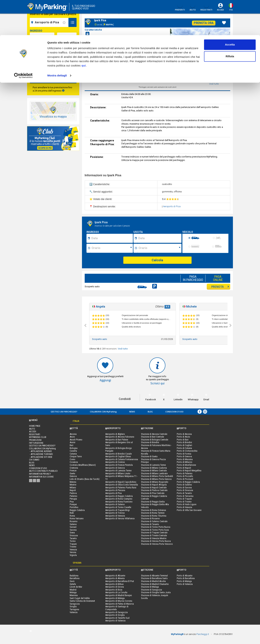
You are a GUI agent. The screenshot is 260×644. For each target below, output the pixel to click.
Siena (72, 533)
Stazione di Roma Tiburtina (154, 516)
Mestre (73, 485)
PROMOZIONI (35, 440)
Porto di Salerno (184, 485)
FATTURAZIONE (36, 443)
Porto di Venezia (184, 507)
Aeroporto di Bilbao (114, 584)
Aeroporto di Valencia (115, 621)
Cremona (74, 468)
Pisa (72, 502)
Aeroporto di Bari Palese (117, 440)
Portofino (74, 507)
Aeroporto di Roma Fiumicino (119, 502)
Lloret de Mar (76, 587)
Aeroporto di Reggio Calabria (119, 496)
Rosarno (74, 521)
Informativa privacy (40, 474)
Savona (73, 530)
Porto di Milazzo (185, 462)
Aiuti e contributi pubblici (43, 471)
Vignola (73, 555)
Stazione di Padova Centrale (154, 490)
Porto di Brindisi (184, 442)
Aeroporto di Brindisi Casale (118, 454)
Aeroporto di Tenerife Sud (117, 618)
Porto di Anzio (183, 437)
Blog (150, 412)
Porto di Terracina (185, 496)
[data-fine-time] (69, 52)
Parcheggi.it (203, 634)
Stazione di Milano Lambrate (154, 473)
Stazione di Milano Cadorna (154, 468)
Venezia (73, 550)
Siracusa (74, 535)
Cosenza (74, 462)
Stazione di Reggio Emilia (153, 502)
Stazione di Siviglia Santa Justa (156, 592)
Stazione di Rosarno (150, 518)
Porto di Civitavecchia (187, 451)
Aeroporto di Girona (115, 587)
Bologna (74, 448)
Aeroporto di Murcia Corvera (119, 601)
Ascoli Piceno (76, 440)
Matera (73, 482)
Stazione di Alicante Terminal (154, 576)
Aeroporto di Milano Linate (118, 473)
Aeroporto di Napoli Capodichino (121, 482)
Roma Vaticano (77, 518)
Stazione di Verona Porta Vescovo (157, 544)
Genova (73, 476)
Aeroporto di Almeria (115, 578)
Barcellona (75, 578)
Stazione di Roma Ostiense (153, 510)
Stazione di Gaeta (149, 456)
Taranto (73, 538)
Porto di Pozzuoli (185, 479)
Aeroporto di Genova (115, 468)
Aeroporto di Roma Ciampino (119, 499)
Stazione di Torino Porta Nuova (156, 527)
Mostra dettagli (57, 40)
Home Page (35, 426)
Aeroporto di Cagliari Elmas (118, 456)
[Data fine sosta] (159, 238)
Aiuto (32, 429)
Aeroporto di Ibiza (114, 590)
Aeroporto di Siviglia (115, 615)
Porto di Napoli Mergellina (189, 471)
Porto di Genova (184, 456)
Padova (73, 493)
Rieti (72, 513)
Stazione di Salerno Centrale (154, 521)
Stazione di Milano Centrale (154, 471)
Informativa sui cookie (41, 477)
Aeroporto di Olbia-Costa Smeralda (122, 485)
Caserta (73, 451)
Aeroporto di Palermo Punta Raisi (121, 488)
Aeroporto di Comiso (115, 462)
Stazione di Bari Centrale (152, 437)
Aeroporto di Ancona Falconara (120, 437)
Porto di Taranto (184, 493)
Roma (72, 516)
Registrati (35, 434)
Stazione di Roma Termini (153, 513)
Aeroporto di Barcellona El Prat (120, 581)
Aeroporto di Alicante (115, 576)
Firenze (73, 471)
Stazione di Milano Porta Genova (156, 479)
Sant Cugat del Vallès (80, 598)
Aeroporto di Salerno (115, 504)
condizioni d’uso (174, 412)
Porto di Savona (184, 488)
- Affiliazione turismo (41, 454)
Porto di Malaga (184, 581)
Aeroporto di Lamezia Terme (118, 471)
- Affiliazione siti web (41, 457)
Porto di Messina (185, 459)
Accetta (230, 9)
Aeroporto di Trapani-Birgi (117, 510)
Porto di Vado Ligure (187, 504)
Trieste (73, 547)
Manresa (74, 595)
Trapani (73, 544)
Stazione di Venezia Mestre (154, 538)
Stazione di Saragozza (151, 590)
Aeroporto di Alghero (115, 434)
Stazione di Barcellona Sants (154, 578)
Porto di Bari (183, 440)
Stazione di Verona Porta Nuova (156, 541)
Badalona (74, 576)
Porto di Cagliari (184, 445)
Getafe (73, 584)
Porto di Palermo (185, 473)
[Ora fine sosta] (159, 248)
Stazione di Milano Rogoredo (155, 482)
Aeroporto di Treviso (115, 513)
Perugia (73, 499)
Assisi (72, 442)
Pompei (73, 504)
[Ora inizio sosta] (112, 248)
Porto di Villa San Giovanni (189, 510)
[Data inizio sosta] (112, 238)
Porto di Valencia (185, 584)
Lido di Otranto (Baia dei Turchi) (85, 479)
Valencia (74, 612)
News (132, 412)
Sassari (73, 527)
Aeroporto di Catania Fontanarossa (122, 459)
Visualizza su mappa (53, 117)
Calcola (157, 260)
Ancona (73, 434)
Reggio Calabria (77, 510)
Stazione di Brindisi (150, 442)
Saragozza (75, 604)
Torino (73, 541)
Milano (73, 488)
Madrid (73, 590)
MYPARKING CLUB (38, 437)
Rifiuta (230, 21)
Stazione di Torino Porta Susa (155, 530)
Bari (71, 445)
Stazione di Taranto (150, 524)
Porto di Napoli (184, 468)
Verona (73, 552)
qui (84, 30)
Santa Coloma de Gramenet (82, 601)
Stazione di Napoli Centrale (154, 488)
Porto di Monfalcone (186, 465)
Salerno (73, 524)
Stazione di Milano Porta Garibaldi (157, 476)
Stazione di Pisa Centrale (153, 493)
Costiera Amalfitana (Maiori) (83, 465)
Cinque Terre (76, 456)
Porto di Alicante (185, 576)
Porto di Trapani (184, 499)
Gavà (72, 581)
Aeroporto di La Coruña (116, 592)
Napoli (73, 490)
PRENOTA (220, 287)
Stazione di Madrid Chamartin (155, 584)
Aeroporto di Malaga (115, 598)
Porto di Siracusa (185, 490)
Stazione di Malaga (150, 587)
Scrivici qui (157, 383)
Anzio (72, 437)
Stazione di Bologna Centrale (155, 440)
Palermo (73, 496)
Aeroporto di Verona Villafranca (120, 518)
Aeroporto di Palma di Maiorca (120, 604)
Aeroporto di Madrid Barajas (119, 595)
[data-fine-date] (44, 52)
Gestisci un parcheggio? (64, 412)
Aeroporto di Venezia (115, 516)
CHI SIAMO (34, 460)
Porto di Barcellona (186, 578)
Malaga (73, 592)
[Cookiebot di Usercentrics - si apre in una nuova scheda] (23, 40)
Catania (73, 454)
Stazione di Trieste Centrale (154, 535)
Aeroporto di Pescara (115, 490)
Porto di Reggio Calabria (188, 482)
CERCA (53, 79)
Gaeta (72, 473)
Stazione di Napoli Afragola (154, 485)
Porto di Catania (184, 448)
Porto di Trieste (184, 502)
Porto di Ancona (184, 434)
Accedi (33, 431)
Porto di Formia (184, 454)
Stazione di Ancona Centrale (154, 434)
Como (72, 459)
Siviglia (73, 606)
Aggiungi (105, 380)
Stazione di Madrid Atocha (153, 581)
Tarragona (74, 609)
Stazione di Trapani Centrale (154, 533)
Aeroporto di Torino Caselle (118, 507)
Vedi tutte (123, 349)
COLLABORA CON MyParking (103, 412)
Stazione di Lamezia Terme (153, 465)
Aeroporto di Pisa (172, 206)
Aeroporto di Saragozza (116, 612)
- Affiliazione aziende (40, 451)
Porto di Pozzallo (185, 476)
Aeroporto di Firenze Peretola (119, 465)
